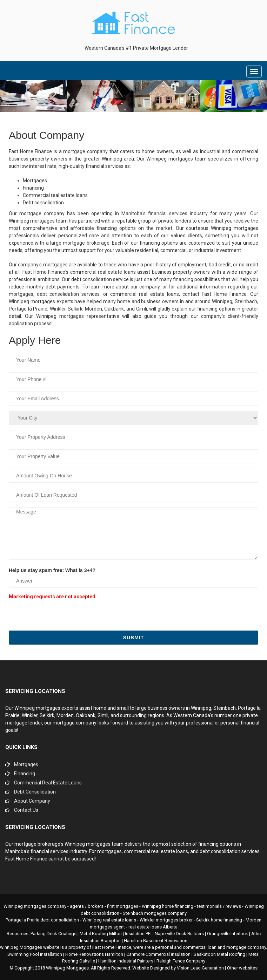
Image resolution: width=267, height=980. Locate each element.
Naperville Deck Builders (179, 934)
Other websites (242, 968)
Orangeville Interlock (228, 934)
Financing (25, 774)
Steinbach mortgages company (155, 913)
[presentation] (62, 615)
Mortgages (26, 764)
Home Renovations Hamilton (94, 954)
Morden (65, 715)
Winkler (30, 715)
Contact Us (26, 810)
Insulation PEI (138, 934)
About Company (32, 801)
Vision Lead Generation (200, 968)
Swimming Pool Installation (35, 954)
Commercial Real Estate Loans (48, 783)
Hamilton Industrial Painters (126, 961)
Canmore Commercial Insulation (158, 954)
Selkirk (47, 715)
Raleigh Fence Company (181, 961)
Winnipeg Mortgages (67, 968)
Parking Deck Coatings (54, 934)
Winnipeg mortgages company (35, 906)
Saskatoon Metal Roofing (219, 954)
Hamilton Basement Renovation (156, 941)
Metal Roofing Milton (101, 934)
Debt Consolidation (35, 792)
